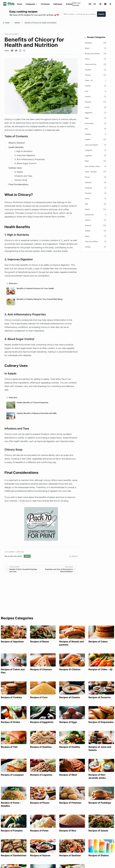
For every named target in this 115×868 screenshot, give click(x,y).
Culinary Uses (15, 168)
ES (95, 4)
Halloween (58, 4)
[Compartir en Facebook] (12, 51)
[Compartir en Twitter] (16, 51)
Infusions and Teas (23, 176)
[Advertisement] (57, 599)
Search (101, 14)
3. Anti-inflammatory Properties (29, 159)
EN (90, 4)
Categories (31, 4)
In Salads (19, 172)
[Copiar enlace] (24, 51)
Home (19, 4)
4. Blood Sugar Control (25, 163)
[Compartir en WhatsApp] (20, 51)
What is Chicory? (17, 143)
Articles (69, 4)
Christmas (45, 4)
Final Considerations (18, 184)
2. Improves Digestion (25, 155)
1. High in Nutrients (23, 151)
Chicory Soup (21, 180)
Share (27, 556)
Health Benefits (16, 147)
